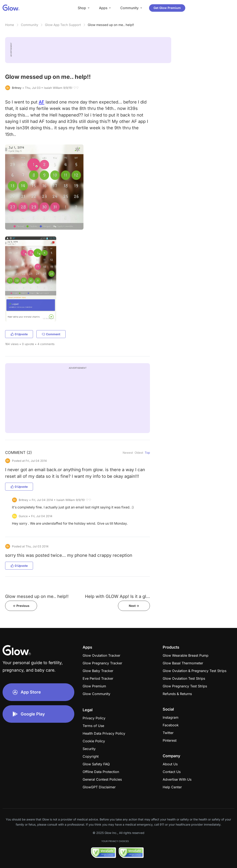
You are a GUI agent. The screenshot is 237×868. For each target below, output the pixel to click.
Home (10, 25)
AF (42, 102)
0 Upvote (19, 334)
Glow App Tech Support (63, 25)
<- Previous (21, 606)
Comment (51, 334)
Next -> (134, 606)
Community (29, 25)
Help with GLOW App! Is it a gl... (117, 596)
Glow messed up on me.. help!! (111, 25)
